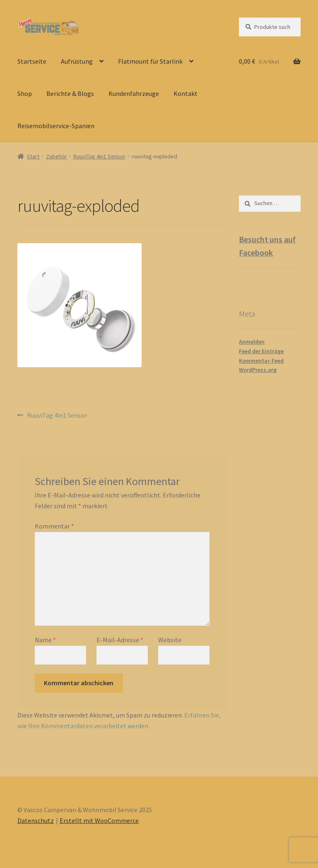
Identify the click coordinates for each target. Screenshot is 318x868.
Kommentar (54, 526)
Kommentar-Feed (261, 361)
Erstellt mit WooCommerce (99, 820)
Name (45, 640)
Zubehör (57, 156)
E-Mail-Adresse (120, 640)
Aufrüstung (77, 61)
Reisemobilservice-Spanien (56, 126)
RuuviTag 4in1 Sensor (99, 156)
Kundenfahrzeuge (134, 93)
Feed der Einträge (261, 351)
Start (33, 156)
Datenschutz (36, 820)
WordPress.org (258, 370)
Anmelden (252, 342)
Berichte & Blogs (70, 93)
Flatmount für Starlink (150, 61)
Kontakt (185, 93)
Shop (25, 93)
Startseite (32, 61)
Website (170, 640)
